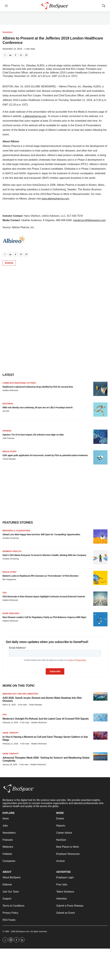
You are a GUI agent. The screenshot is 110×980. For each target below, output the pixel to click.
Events (9, 263)
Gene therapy (11, 733)
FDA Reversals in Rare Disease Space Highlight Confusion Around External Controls (44, 597)
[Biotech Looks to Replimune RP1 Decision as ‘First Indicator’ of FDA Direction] (100, 578)
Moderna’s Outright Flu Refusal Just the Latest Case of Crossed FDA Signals (46, 719)
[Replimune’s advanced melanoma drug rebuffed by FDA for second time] (100, 389)
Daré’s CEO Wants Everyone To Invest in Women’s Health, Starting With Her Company (44, 555)
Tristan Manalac (9, 459)
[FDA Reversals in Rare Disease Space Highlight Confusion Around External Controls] (100, 599)
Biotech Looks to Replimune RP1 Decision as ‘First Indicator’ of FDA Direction (41, 576)
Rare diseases (11, 613)
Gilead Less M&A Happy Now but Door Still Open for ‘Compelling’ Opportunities (41, 534)
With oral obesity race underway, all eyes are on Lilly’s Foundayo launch (38, 407)
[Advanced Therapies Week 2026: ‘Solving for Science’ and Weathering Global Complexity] (100, 756)
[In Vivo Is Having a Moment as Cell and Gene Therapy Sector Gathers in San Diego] (100, 736)
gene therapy (11, 754)
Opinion (7, 431)
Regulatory (10, 451)
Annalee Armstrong (11, 538)
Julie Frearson (9, 438)
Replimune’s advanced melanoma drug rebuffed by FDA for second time (38, 387)
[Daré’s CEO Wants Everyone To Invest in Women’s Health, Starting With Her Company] (100, 557)
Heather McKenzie (10, 390)
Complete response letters (19, 383)
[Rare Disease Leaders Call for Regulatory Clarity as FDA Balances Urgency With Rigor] (100, 619)
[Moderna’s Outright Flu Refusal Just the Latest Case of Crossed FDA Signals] (100, 717)
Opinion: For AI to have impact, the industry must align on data (33, 435)
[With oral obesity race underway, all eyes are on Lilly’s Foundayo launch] (100, 410)
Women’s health (12, 551)
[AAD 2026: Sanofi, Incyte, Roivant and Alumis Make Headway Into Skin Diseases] (100, 697)
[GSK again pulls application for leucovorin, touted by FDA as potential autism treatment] (100, 457)
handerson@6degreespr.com (89, 220)
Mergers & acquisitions (16, 531)
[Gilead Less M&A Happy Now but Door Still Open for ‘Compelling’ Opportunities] (100, 537)
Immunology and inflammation (20, 694)
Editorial (8, 404)
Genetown (7, 32)
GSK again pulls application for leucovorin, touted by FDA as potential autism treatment (45, 455)
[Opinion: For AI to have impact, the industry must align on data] (100, 437)
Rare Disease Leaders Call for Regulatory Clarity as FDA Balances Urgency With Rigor (44, 617)
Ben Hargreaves (9, 579)
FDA (5, 593)
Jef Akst (6, 411)
